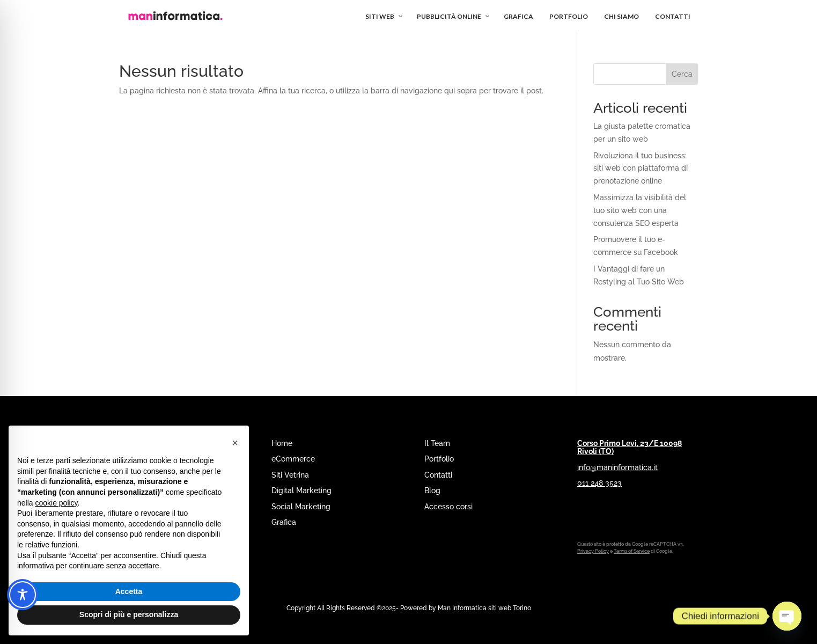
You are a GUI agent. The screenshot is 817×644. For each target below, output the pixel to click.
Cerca (682, 74)
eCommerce (293, 459)
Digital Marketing (301, 491)
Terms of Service (632, 551)
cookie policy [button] (56, 503)
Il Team (437, 443)
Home (282, 443)
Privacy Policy (593, 551)
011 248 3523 (599, 483)
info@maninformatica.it (617, 467)
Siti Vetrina (290, 475)
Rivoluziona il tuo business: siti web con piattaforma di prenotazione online (641, 169)
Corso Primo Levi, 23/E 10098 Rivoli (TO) (630, 447)
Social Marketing (301, 507)
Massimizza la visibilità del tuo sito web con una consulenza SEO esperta (640, 210)
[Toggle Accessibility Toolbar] (23, 595)
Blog (432, 491)
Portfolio (439, 459)
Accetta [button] (129, 591)
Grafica (284, 522)
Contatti (438, 475)
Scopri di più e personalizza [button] (129, 614)
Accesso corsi (448, 507)
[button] (235, 443)
